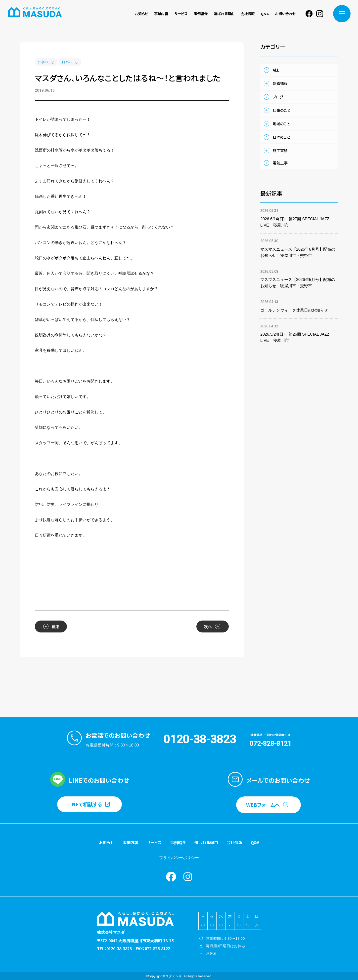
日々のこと (70, 62)
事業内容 (161, 14)
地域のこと (281, 124)
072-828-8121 (270, 744)
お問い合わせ (285, 14)
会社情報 (248, 14)
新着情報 (280, 83)
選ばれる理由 (224, 14)
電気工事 (280, 163)
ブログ (278, 97)
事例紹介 (201, 14)
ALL (276, 70)
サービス (181, 14)
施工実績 (280, 150)
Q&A (265, 14)
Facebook (309, 14)
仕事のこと (46, 62)
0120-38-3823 (200, 739)
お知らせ (141, 14)
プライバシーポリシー (179, 858)
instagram (320, 14)
